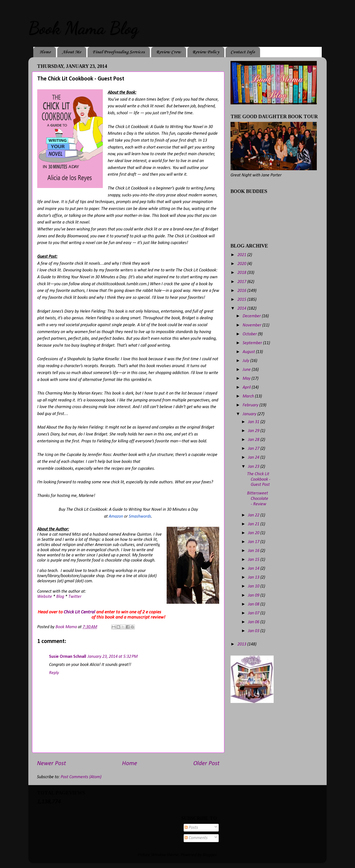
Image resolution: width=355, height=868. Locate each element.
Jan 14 (254, 569)
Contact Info (243, 52)
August (249, 352)
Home (45, 52)
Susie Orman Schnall (68, 657)
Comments (196, 838)
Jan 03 (254, 631)
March (249, 396)
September (253, 343)
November (252, 325)
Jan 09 (254, 595)
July (246, 361)
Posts (191, 828)
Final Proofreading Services (119, 52)
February (251, 405)
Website (45, 597)
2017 (242, 282)
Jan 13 (254, 577)
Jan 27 (254, 449)
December (252, 316)
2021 (242, 255)
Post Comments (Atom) (81, 777)
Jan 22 (254, 515)
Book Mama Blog (83, 28)
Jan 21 (254, 524)
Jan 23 (254, 467)
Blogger (209, 855)
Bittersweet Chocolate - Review (258, 499)
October (250, 334)
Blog (60, 597)
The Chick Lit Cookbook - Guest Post (259, 479)
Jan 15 (254, 560)
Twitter (75, 597)
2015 (242, 300)
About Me (72, 52)
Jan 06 (254, 622)
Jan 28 (254, 440)
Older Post (206, 764)
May (247, 379)
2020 (242, 264)
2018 (242, 273)
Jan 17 (254, 542)
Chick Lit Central (79, 612)
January (250, 414)
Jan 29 (254, 431)
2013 (242, 644)
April (247, 387)
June (247, 370)
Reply (54, 673)
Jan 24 (254, 458)
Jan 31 (254, 422)
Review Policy (206, 52)
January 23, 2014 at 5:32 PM (113, 657)
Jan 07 (254, 613)
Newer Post (51, 764)
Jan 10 (254, 586)
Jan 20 (254, 533)
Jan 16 (254, 551)
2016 (242, 291)
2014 (242, 309)
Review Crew (169, 52)
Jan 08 (254, 604)
